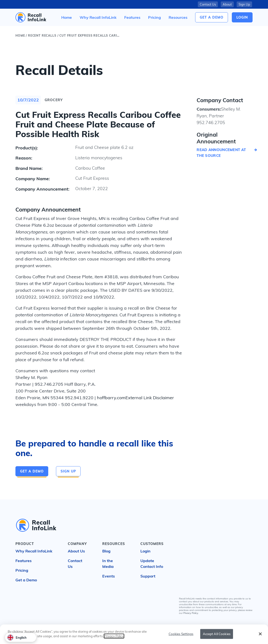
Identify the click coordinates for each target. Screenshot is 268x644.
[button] (178, 17)
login (242, 17)
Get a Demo (212, 17)
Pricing (22, 570)
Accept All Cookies (217, 635)
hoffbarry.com (111, 398)
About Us (76, 551)
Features (24, 561)
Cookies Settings (181, 635)
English (17, 637)
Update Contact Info (152, 564)
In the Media (108, 564)
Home (20, 36)
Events (109, 576)
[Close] (260, 635)
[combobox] (21, 637)
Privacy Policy (191, 613)
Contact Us (208, 4)
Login (145, 551)
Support (148, 576)
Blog (106, 551)
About (227, 4)
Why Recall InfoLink (34, 551)
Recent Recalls (42, 36)
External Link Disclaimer (150, 398)
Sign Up (244, 4)
